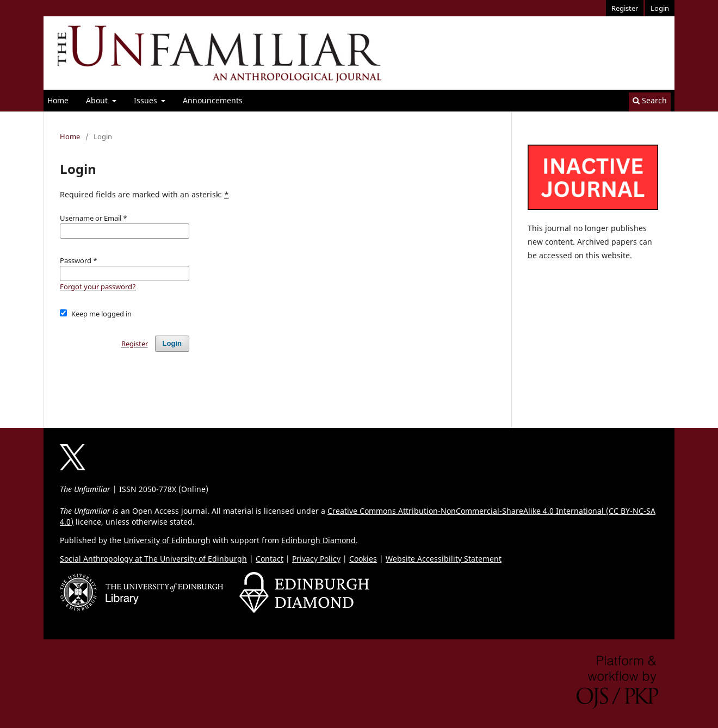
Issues (147, 100)
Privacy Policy (316, 559)
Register (625, 8)
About (98, 100)
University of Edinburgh (167, 540)
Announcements (213, 100)
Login (660, 8)
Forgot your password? (98, 287)
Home (58, 100)
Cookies (363, 559)
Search (650, 100)
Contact (270, 559)
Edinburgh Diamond (318, 540)
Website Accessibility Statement (444, 559)
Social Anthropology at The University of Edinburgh (153, 559)
